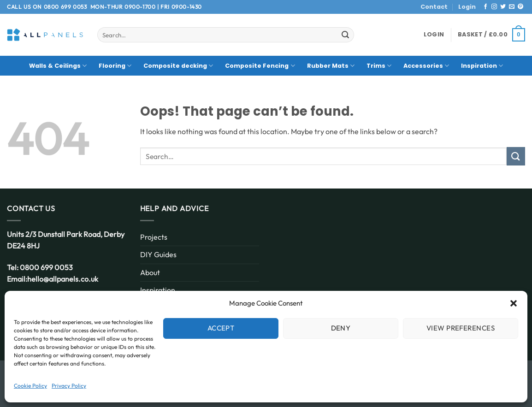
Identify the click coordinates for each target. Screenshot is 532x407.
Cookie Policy (30, 386)
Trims (379, 66)
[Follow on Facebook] (485, 7)
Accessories (426, 66)
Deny (341, 328)
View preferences (461, 328)
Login (467, 7)
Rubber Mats (331, 66)
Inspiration (482, 66)
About (150, 272)
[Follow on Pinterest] (520, 7)
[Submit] (345, 35)
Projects (154, 237)
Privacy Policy (69, 386)
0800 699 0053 (65, 7)
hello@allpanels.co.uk (63, 279)
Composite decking (178, 66)
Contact (434, 7)
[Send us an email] (512, 7)
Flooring (115, 66)
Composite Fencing (260, 66)
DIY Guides (158, 254)
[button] (514, 303)
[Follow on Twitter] (503, 7)
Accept (221, 328)
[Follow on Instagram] (494, 7)
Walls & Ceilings (58, 66)
